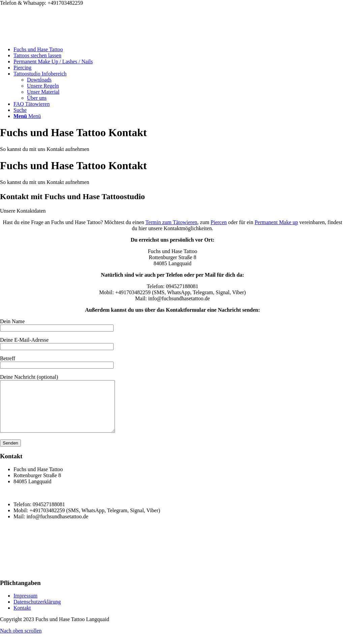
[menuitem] (179, 50)
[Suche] (20, 110)
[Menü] (27, 116)
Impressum (25, 606)
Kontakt (22, 618)
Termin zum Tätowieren (171, 222)
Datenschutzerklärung (37, 612)
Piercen (219, 222)
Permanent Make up (276, 222)
